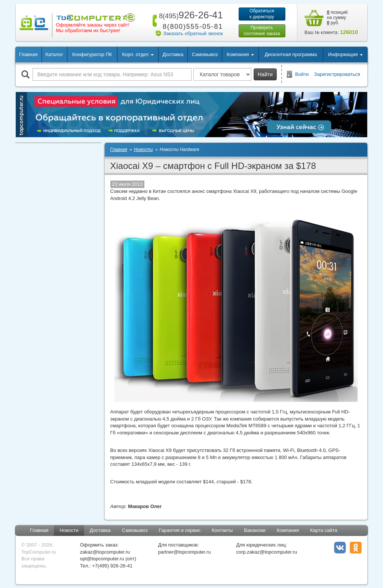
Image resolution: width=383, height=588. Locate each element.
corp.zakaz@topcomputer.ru (266, 552)
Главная (28, 54)
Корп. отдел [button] (138, 54)
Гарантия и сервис (180, 530)
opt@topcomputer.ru (102, 559)
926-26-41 (190, 15)
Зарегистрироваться (337, 74)
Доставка (173, 54)
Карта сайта (324, 530)
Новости (69, 530)
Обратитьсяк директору (262, 14)
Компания (288, 530)
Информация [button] (345, 54)
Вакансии (255, 530)
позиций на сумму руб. (337, 18)
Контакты (222, 530)
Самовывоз (205, 54)
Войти (302, 74)
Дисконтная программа (291, 54)
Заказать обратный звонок (193, 33)
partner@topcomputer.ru (185, 552)
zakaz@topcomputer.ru (105, 552)
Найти (265, 74)
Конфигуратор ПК (92, 54)
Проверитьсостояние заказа (262, 31)
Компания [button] (240, 54)
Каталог (54, 54)
